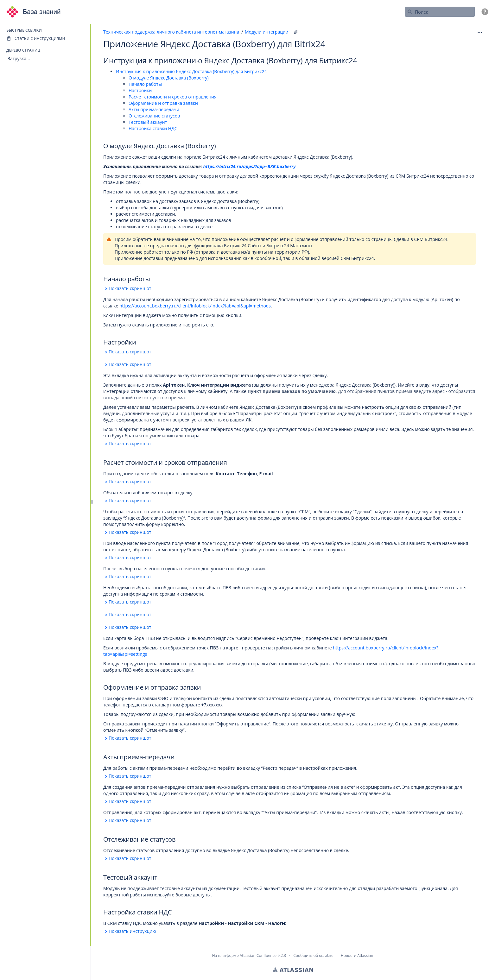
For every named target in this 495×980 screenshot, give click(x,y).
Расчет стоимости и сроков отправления (173, 97)
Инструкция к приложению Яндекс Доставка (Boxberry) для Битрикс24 (191, 71)
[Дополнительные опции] (480, 32)
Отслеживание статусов (154, 116)
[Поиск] (410, 12)
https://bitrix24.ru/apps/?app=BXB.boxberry (250, 166)
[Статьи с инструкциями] (45, 38)
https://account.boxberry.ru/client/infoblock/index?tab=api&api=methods (195, 306)
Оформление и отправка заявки (163, 103)
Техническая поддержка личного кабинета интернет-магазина (171, 32)
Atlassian (293, 970)
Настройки (140, 90)
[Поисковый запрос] (440, 12)
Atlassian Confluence (258, 955)
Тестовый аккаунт (148, 122)
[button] (485, 12)
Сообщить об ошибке (313, 955)
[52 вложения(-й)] (296, 32)
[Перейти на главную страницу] (35, 12)
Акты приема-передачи (154, 109)
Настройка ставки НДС (153, 128)
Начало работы (145, 84)
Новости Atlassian (357, 955)
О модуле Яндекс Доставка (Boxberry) (169, 78)
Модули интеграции (267, 32)
